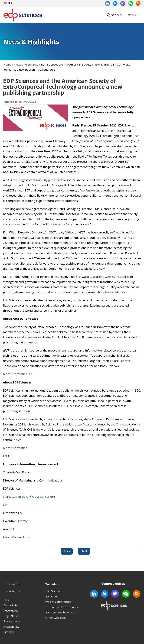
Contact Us (10, 605)
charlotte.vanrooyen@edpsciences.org (29, 497)
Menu (136, 15)
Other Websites (55, 618)
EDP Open (52, 596)
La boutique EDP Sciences (62, 607)
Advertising (11, 610)
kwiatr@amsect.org (16, 537)
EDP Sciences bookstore (61, 612)
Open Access (12, 591)
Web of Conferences (58, 602)
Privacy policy (12, 621)
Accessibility (11, 627)
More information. (16, 374)
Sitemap (9, 632)
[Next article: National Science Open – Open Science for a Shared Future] (84, 551)
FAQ (6, 600)
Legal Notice (11, 616)
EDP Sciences (54, 591)
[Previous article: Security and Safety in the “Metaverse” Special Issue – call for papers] (67, 551)
